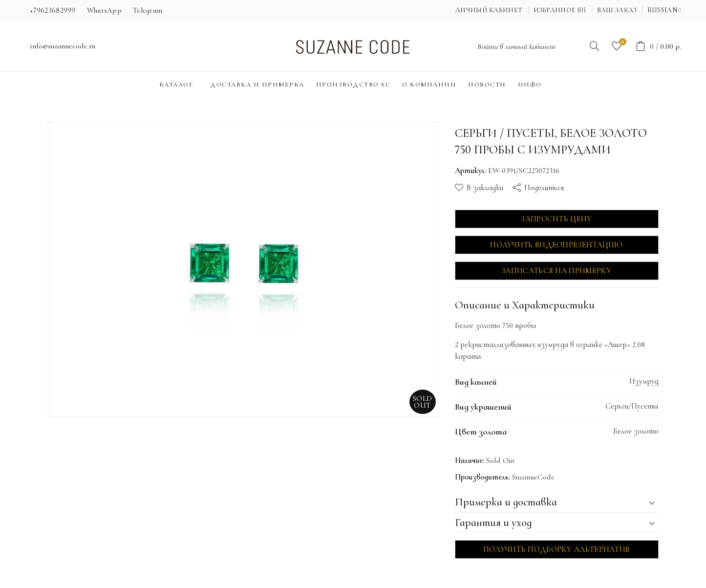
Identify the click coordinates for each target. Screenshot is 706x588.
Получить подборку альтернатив (557, 549)
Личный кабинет (489, 10)
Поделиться (544, 188)
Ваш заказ (617, 10)
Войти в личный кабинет (516, 46)
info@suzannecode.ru (63, 46)
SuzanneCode (533, 477)
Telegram (148, 10)
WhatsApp (104, 10)
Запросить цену (556, 219)
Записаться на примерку (556, 271)
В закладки (485, 188)
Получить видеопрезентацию (556, 245)
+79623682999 (53, 10)
